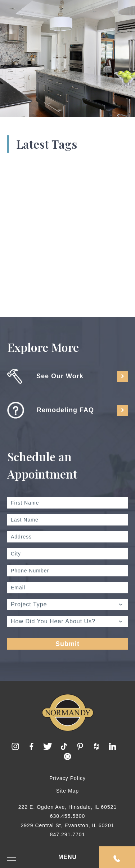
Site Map (67, 791)
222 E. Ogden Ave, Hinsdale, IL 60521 (67, 807)
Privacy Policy (67, 778)
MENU (42, 857)
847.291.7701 (68, 834)
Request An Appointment (117, 859)
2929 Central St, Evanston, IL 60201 (67, 825)
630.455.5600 (68, 816)
